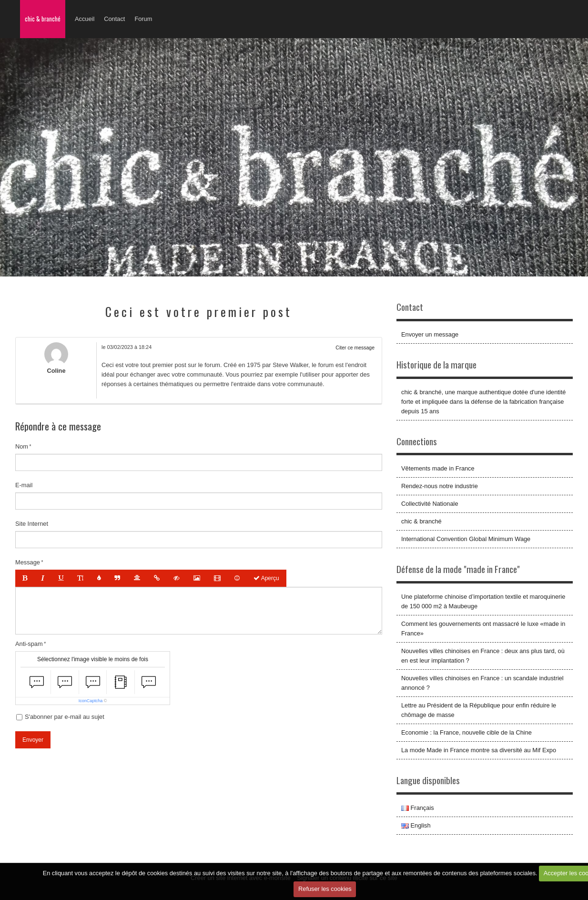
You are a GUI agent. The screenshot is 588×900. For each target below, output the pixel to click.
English (416, 825)
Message (28, 562)
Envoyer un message (430, 334)
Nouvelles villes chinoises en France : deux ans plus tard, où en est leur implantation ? (483, 656)
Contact (114, 19)
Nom (22, 446)
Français (418, 808)
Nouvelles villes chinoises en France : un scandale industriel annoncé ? (482, 683)
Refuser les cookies (325, 889)
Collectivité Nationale (430, 504)
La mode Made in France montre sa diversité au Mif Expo (479, 750)
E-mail (24, 485)
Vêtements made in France (438, 468)
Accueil (85, 19)
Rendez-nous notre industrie (440, 486)
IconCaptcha (91, 701)
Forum (143, 19)
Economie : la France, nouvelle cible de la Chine (466, 732)
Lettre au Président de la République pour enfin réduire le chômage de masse (479, 710)
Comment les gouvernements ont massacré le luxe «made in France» (483, 629)
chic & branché (43, 19)
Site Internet (32, 524)
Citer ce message (355, 348)
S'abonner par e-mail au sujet (60, 717)
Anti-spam (29, 644)
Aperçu (266, 578)
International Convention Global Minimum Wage (466, 539)
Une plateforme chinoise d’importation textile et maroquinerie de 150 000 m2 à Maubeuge (483, 601)
